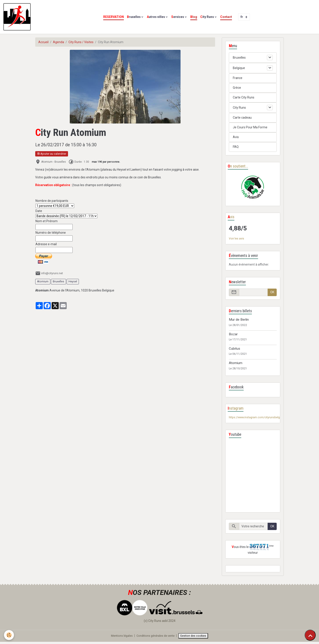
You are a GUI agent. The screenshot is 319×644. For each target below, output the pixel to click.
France (238, 78)
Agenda (58, 42)
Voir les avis (237, 239)
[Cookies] (9, 635)
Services (178, 17)
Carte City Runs (244, 97)
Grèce (237, 88)
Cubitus (234, 350)
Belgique (239, 68)
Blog (194, 17)
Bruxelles (134, 17)
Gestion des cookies (196, 638)
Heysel (73, 282)
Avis (236, 137)
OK (272, 293)
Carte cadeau (242, 118)
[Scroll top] (310, 635)
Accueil (43, 42)
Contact (226, 17)
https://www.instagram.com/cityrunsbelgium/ (261, 419)
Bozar (233, 335)
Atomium (43, 282)
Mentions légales (119, 638)
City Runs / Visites (81, 42)
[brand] (18, 17)
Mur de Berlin (239, 321)
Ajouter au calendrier (52, 154)
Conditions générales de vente (156, 638)
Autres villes (156, 17)
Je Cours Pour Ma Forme (250, 127)
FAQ (236, 147)
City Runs (207, 17)
